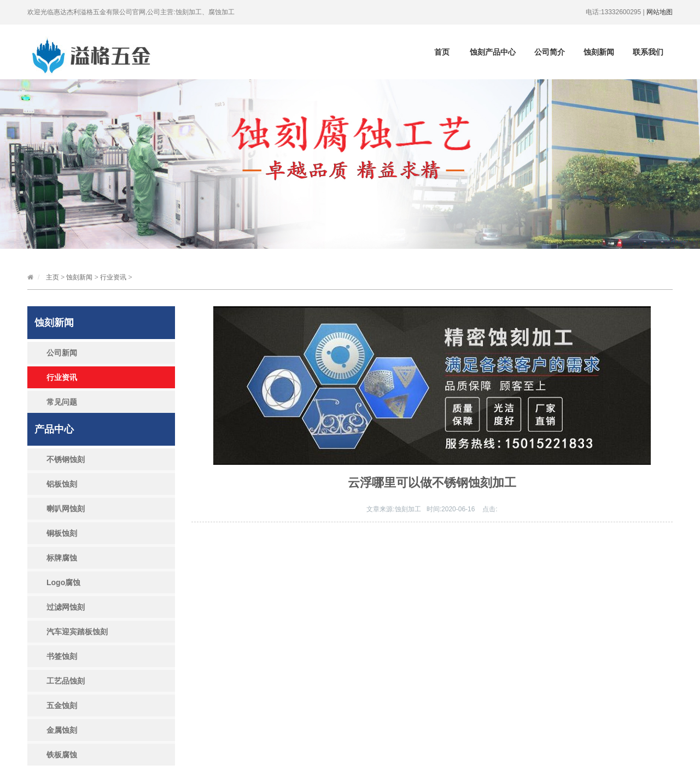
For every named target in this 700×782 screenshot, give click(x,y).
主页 (52, 277)
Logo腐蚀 (63, 582)
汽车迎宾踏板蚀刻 (77, 632)
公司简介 (550, 52)
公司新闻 (62, 353)
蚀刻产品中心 (493, 52)
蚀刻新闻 (599, 52)
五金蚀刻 (62, 705)
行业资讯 (113, 277)
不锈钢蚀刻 (66, 459)
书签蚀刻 (62, 656)
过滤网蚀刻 (66, 607)
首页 (442, 52)
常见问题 (62, 402)
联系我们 (648, 52)
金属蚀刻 (62, 730)
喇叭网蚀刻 (66, 509)
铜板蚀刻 (62, 533)
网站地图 (660, 12)
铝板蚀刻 (62, 484)
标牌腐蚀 (62, 558)
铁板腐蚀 (62, 755)
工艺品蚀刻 (66, 681)
